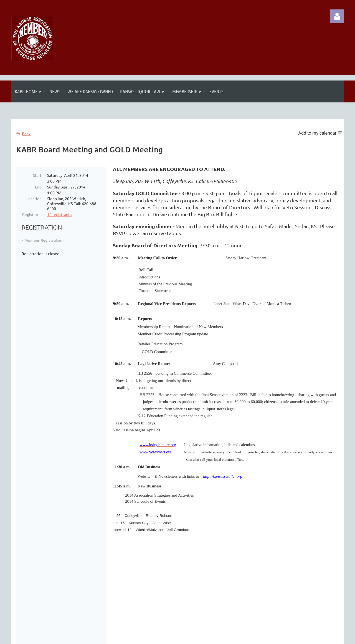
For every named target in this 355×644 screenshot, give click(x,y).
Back (26, 134)
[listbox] (321, 133)
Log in (337, 16)
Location (34, 198)
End (38, 187)
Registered (32, 214)
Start (37, 175)
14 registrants (59, 214)
